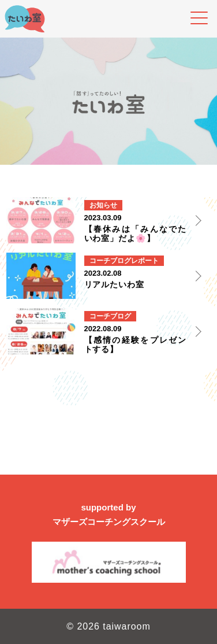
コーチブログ (110, 261)
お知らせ (103, 205)
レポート (145, 261)
